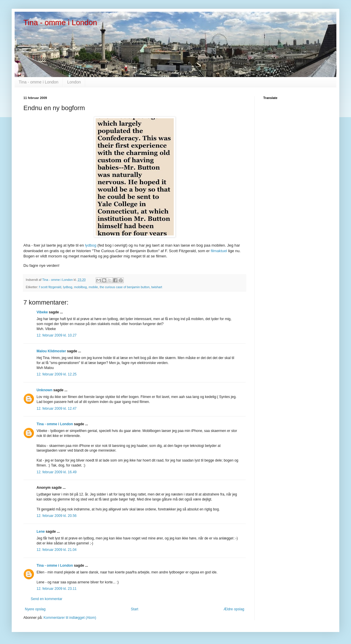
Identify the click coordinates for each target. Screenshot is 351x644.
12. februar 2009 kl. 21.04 (57, 550)
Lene (41, 532)
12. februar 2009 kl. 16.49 (57, 472)
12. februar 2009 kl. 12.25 (57, 374)
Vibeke (42, 312)
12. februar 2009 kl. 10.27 (57, 335)
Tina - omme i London (60, 23)
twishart (157, 287)
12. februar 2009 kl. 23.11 (57, 589)
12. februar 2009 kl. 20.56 (57, 516)
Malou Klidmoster (51, 351)
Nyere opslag (35, 609)
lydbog (91, 245)
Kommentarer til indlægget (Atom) (70, 618)
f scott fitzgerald (50, 287)
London (74, 82)
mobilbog (80, 287)
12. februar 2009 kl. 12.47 (57, 409)
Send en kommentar (47, 599)
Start (134, 609)
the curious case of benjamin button (125, 287)
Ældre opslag (234, 609)
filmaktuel (220, 251)
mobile (93, 287)
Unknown (44, 390)
